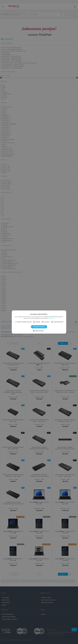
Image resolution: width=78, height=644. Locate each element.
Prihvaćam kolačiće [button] (39, 327)
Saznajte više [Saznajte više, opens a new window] (51, 318)
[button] (39, 331)
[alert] (39, 322)
